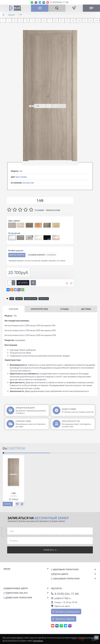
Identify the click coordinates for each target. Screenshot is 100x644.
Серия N (11, 15)
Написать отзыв (53, 210)
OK (96, 637)
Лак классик (44, 299)
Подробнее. (38, 641)
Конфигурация (16, 250)
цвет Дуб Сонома (31, 299)
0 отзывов (39, 210)
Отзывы (65, 309)
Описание (14, 309)
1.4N (12, 299)
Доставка (86, 309)
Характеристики (39, 309)
